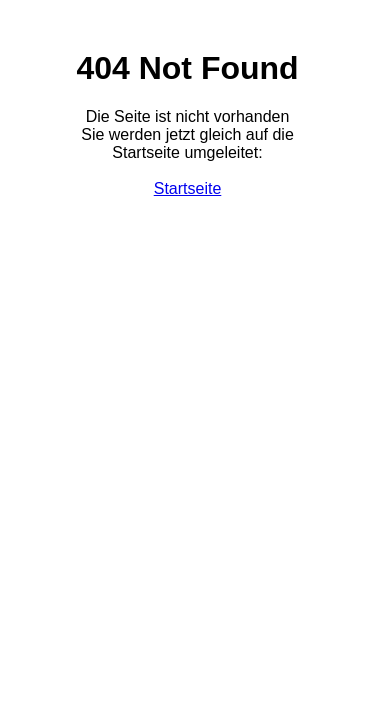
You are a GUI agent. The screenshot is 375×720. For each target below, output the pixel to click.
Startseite (188, 188)
